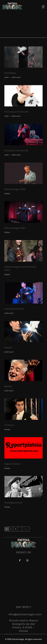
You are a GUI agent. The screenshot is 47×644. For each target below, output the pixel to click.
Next (20, 529)
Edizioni (7, 194)
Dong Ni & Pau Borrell (16, 151)
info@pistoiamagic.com (25, 614)
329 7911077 (24, 607)
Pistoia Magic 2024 (15, 228)
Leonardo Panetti (14, 309)
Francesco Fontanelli (16, 112)
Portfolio (17, 21)
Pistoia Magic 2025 (15, 189)
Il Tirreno (9, 425)
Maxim (8, 348)
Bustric (8, 386)
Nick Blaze (10, 73)
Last (26, 529)
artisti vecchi (16, 77)
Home (8, 21)
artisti (6, 77)
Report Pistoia (12, 464)
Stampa (7, 429)
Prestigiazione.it (13, 503)
